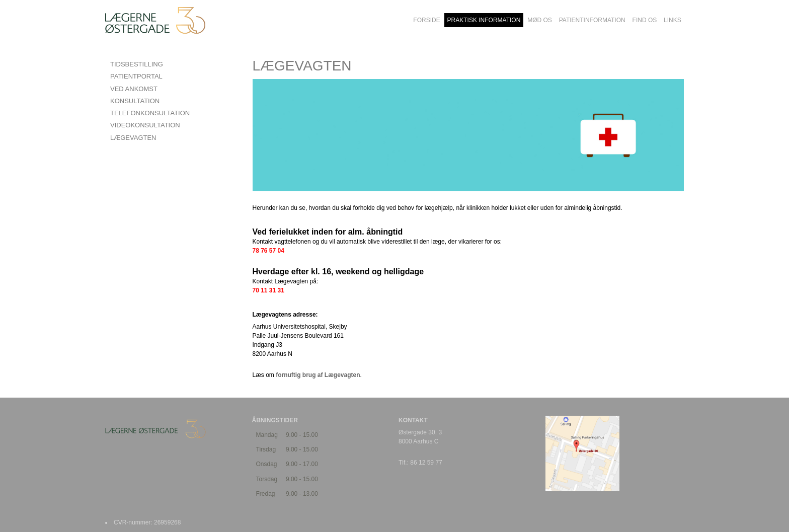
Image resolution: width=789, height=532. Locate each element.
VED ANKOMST (134, 89)
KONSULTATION (135, 101)
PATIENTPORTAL (136, 76)
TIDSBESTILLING (137, 64)
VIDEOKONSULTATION (145, 125)
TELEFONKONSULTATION (150, 113)
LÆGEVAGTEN (133, 138)
